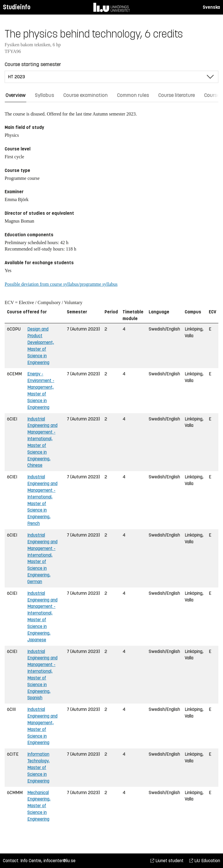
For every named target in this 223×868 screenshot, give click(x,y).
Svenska (211, 7)
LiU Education (205, 861)
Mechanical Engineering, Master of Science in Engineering (39, 806)
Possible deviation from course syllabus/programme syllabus (61, 284)
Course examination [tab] (86, 95)
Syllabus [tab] (44, 95)
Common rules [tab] (133, 95)
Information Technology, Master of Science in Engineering (38, 767)
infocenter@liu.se (60, 861)
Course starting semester (33, 64)
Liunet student (167, 861)
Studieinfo (17, 7)
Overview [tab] (16, 95)
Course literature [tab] (177, 95)
